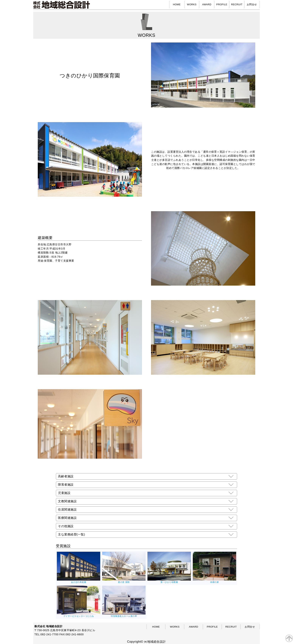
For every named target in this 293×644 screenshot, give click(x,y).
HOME (177, 4)
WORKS (192, 4)
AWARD (207, 4)
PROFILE (222, 4)
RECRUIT (237, 4)
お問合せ (252, 4)
